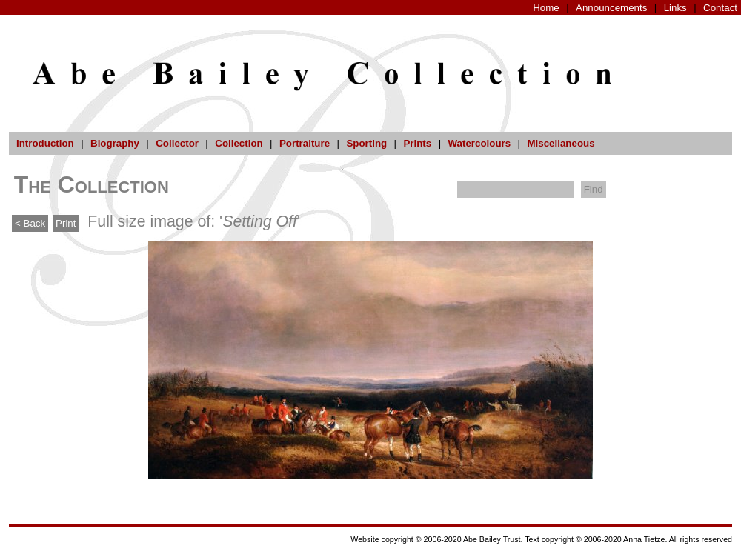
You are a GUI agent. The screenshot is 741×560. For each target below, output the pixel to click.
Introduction (45, 143)
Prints (417, 143)
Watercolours (480, 143)
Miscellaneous (561, 143)
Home (546, 8)
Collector (177, 143)
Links (675, 8)
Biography (115, 143)
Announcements (611, 8)
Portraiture (305, 143)
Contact (720, 8)
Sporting (366, 143)
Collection (239, 143)
